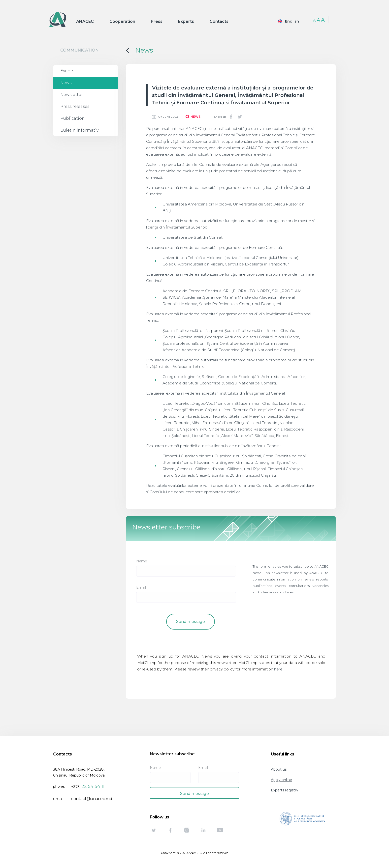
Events (67, 71)
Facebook (231, 117)
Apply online (281, 780)
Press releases (75, 106)
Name (142, 561)
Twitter (240, 117)
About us (279, 769)
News (66, 83)
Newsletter (72, 95)
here (278, 669)
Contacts (219, 21)
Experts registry (285, 790)
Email (141, 587)
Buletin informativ (79, 130)
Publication (73, 118)
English (292, 21)
